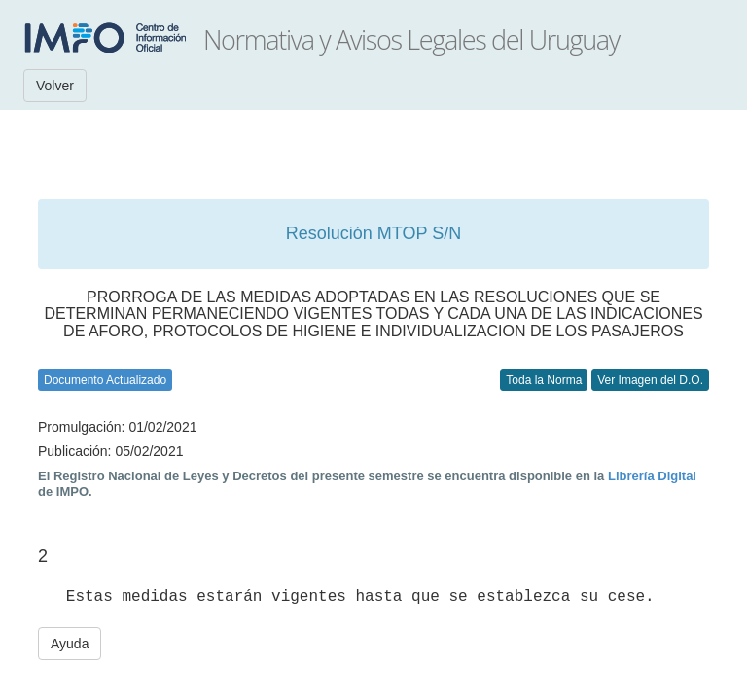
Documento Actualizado (105, 380)
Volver (55, 86)
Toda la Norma (544, 380)
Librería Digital (652, 476)
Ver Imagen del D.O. (650, 380)
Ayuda (70, 644)
